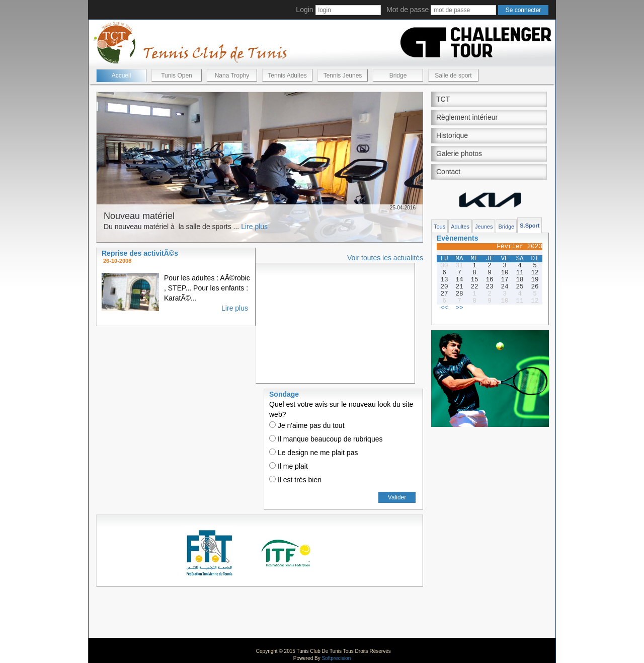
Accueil (122, 76)
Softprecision (336, 658)
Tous (439, 227)
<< (444, 308)
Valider (397, 497)
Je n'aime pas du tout (307, 425)
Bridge (398, 76)
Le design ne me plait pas (313, 453)
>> (459, 308)
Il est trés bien (295, 480)
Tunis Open (177, 76)
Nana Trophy (232, 76)
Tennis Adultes (287, 76)
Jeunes (484, 227)
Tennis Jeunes (343, 76)
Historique (452, 135)
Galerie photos (459, 154)
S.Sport (530, 226)
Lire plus (254, 227)
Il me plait (289, 466)
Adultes (460, 227)
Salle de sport (453, 76)
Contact (448, 172)
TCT (443, 99)
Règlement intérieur (467, 117)
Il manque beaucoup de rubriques (326, 439)
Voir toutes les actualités (385, 258)
